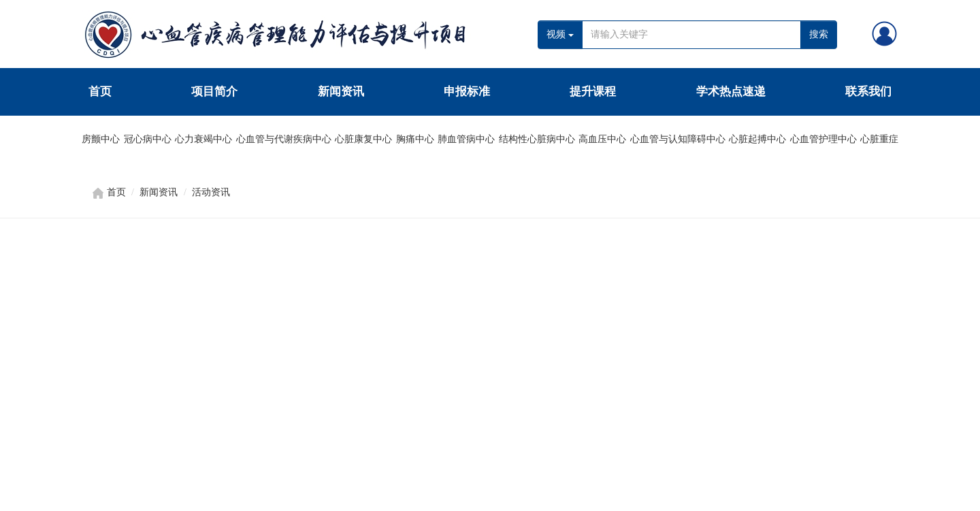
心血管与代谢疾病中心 (284, 139)
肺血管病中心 (466, 139)
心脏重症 (879, 139)
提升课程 (593, 92)
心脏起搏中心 (757, 139)
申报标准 (467, 92)
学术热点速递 (731, 92)
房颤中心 (101, 139)
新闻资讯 (341, 92)
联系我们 (868, 92)
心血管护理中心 (823, 139)
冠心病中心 (148, 139)
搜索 (819, 34)
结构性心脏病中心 (537, 139)
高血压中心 (602, 139)
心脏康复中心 (363, 139)
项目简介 (214, 92)
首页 (100, 92)
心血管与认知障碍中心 (678, 139)
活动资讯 (211, 192)
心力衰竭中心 (203, 139)
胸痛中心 (415, 139)
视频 (560, 34)
